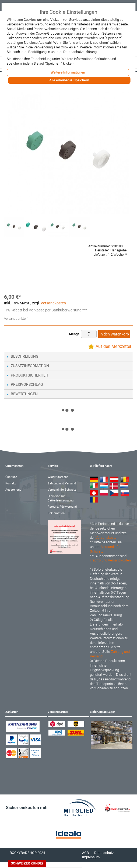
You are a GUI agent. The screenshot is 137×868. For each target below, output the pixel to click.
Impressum (91, 857)
